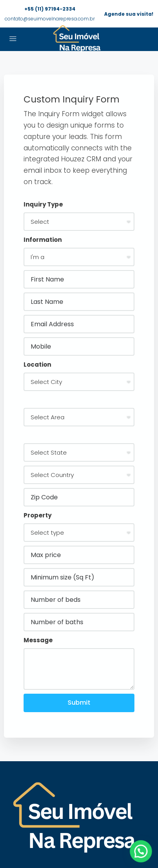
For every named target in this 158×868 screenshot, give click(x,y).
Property (38, 515)
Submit (79, 703)
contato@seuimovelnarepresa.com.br (50, 19)
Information (43, 240)
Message (38, 640)
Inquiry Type (43, 204)
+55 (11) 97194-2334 (50, 9)
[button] (144, 859)
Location (37, 365)
